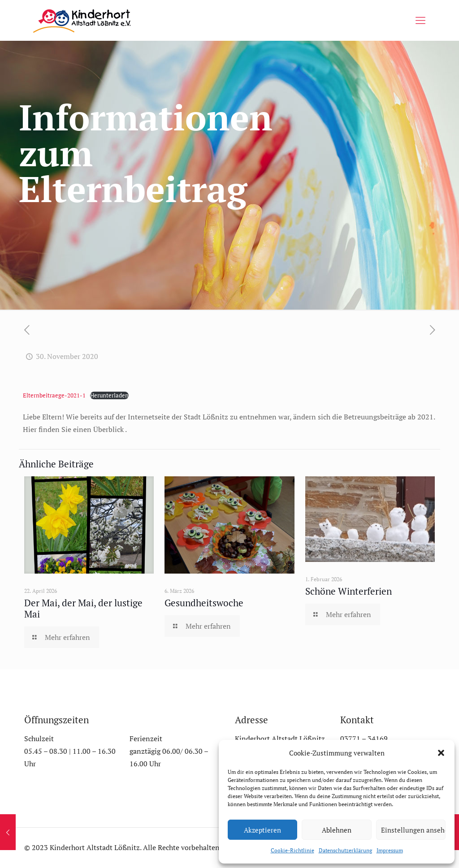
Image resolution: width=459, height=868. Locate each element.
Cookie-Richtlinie (292, 850)
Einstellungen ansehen (413, 830)
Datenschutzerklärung (345, 850)
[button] (441, 753)
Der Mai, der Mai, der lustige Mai (83, 608)
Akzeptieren (262, 830)
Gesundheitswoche (204, 603)
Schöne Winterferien (349, 591)
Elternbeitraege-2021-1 (54, 395)
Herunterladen (109, 395)
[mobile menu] (420, 20)
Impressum (390, 850)
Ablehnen (337, 830)
